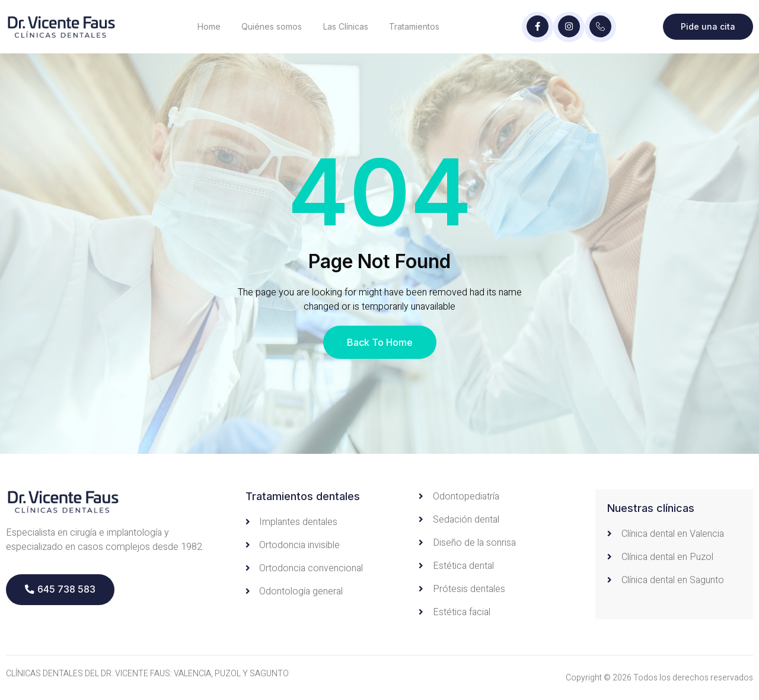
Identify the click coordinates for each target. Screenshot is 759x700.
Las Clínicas (346, 26)
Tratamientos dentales (303, 496)
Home (209, 26)
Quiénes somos (272, 26)
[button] (60, 590)
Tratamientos (415, 26)
